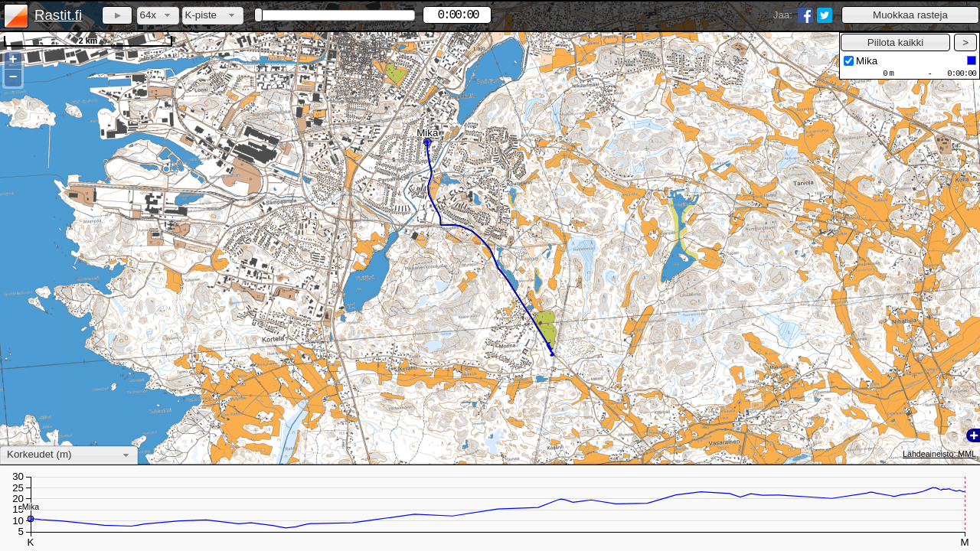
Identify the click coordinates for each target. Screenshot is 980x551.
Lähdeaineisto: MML (939, 454)
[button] (910, 15)
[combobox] (158, 16)
